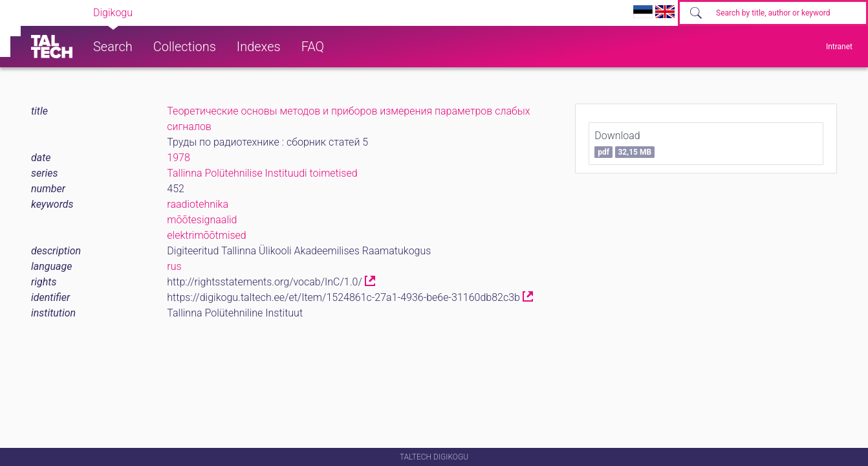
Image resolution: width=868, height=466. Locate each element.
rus (174, 266)
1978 (179, 158)
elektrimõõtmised (206, 235)
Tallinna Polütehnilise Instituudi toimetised (262, 173)
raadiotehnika (198, 204)
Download (624, 144)
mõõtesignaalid (202, 220)
